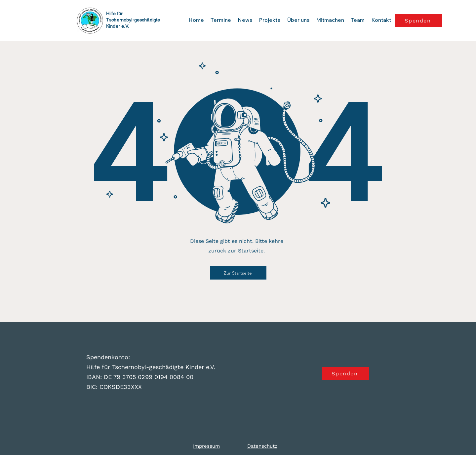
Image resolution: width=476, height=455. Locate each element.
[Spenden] (418, 20)
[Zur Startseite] (238, 273)
